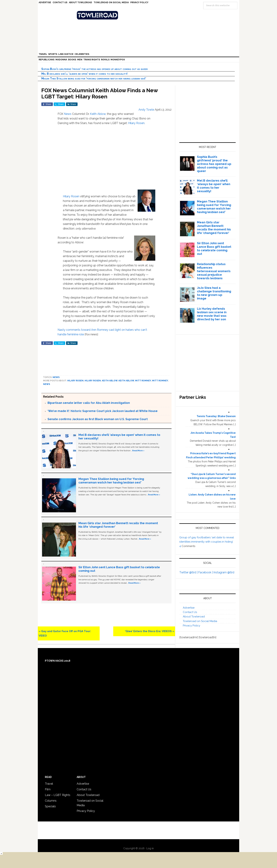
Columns (51, 801)
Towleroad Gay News (139, 15)
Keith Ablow (98, 114)
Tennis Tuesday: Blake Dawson (216, 416)
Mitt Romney (143, 381)
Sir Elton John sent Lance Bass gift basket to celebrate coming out (214, 248)
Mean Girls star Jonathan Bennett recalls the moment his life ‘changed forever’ (214, 228)
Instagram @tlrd (224, 572)
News (68, 114)
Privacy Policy (191, 626)
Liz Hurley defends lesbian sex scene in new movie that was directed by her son (212, 314)
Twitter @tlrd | (189, 572)
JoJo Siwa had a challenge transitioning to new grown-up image (214, 293)
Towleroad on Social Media (200, 621)
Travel (49, 784)
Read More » (138, 451)
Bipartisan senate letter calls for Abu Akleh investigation (89, 403)
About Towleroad (194, 617)
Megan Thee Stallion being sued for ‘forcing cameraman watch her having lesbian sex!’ (94, 78)
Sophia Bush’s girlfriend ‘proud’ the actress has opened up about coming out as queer (95, 69)
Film (48, 789)
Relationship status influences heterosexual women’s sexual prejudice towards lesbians (214, 271)
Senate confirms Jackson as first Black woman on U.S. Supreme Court (98, 419)
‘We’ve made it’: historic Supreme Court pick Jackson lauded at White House (103, 411)
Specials (50, 806)
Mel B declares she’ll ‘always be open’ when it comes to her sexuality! (84, 74)
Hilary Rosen (136, 123)
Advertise (189, 608)
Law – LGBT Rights (58, 795)
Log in (150, 848)
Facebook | (206, 572)
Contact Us (190, 612)
